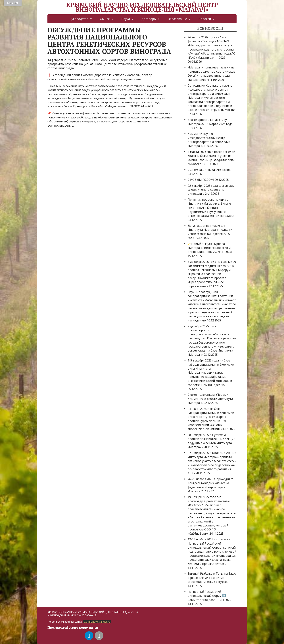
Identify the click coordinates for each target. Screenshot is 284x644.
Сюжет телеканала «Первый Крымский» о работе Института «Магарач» (210, 399)
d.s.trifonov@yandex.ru (97, 622)
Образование (177, 19)
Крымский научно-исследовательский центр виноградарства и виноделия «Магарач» (209, 140)
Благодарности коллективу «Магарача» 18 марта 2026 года (210, 122)
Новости (205, 19)
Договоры (149, 19)
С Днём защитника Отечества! (209, 170)
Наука (126, 19)
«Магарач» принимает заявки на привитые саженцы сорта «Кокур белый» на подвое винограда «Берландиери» (211, 73)
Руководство (79, 19)
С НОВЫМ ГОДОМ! (201, 180)
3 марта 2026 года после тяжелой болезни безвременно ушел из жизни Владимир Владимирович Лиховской (211, 158)
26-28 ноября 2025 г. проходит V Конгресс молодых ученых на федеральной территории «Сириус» (210, 485)
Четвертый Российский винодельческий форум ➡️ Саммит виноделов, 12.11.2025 (209, 596)
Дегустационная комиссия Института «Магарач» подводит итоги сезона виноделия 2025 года (211, 232)
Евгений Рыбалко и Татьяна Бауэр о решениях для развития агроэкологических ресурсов (212, 578)
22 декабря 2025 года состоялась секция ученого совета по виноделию (211, 190)
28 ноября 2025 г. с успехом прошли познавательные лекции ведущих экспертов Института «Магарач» (211, 441)
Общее (105, 19)
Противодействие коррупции (73, 627)
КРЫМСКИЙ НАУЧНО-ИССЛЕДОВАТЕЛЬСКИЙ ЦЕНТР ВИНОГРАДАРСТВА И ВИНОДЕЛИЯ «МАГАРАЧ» (142, 7)
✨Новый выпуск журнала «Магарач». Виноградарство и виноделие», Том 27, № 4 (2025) (210, 248)
